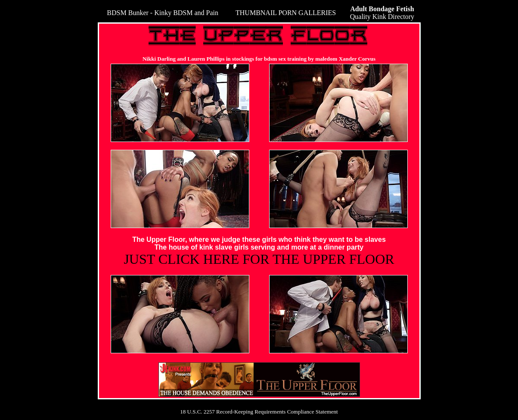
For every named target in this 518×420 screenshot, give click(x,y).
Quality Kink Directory (382, 13)
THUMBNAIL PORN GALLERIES (286, 13)
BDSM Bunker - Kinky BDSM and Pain (163, 13)
